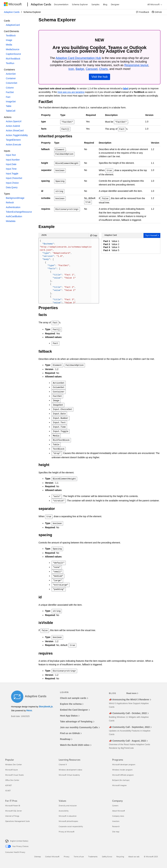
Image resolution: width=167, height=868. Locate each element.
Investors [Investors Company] (116, 821)
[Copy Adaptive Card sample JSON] (94, 235)
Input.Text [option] (11, 155)
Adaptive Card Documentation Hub (79, 58)
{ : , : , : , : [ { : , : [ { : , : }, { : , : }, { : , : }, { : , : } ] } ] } (66, 271)
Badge (80, 69)
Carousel (92, 69)
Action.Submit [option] (13, 126)
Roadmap (66, 739)
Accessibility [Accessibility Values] (64, 811)
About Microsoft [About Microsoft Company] (119, 811)
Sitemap (38, 857)
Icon (71, 69)
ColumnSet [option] (11, 83)
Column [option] (10, 88)
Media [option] (9, 45)
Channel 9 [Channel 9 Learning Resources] (63, 764)
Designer (115, 4)
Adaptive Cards (12, 12)
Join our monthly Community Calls (80, 727)
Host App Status (70, 716)
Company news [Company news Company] (118, 816)
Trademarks (93, 857)
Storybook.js (46, 707)
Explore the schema (72, 704)
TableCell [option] (11, 111)
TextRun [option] (10, 63)
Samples (95, 4)
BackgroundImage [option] (15, 198)
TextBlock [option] (11, 36)
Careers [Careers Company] (115, 806)
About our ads (134, 857)
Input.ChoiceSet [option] (14, 178)
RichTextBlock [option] (13, 59)
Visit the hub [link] (100, 77)
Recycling (120, 857)
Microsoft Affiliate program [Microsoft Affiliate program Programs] (123, 775)
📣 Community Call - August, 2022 (128, 741)
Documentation (61, 4)
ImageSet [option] (11, 102)
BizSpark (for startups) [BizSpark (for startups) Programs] (121, 780)
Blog (105, 4)
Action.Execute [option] (13, 145)
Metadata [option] (11, 221)
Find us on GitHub (71, 733)
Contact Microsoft (52, 857)
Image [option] (9, 40)
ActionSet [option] (11, 74)
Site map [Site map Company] (116, 832)
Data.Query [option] (12, 187)
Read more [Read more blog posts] (132, 693)
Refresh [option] (10, 203)
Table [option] (9, 106)
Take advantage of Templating (77, 722)
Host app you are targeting (72, 92)
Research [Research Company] (116, 826)
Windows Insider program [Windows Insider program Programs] (122, 770)
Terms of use (79, 857)
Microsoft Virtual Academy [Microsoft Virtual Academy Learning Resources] (69, 775)
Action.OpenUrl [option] (14, 121)
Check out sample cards (74, 698)
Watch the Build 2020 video (76, 745)
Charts (104, 69)
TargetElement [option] (13, 140)
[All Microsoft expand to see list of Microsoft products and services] (154, 4)
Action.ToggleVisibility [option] (17, 135)
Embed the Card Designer (75, 710)
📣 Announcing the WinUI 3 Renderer (130, 700)
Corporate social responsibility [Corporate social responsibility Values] (71, 826)
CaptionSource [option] (13, 54)
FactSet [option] (10, 92)
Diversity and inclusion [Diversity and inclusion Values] (68, 806)
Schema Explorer (80, 4)
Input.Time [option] (11, 169)
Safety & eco (107, 857)
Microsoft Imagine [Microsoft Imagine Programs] (119, 785)
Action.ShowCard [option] (15, 131)
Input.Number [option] (13, 160)
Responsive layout (137, 65)
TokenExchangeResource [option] (19, 212)
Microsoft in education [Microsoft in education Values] (68, 816)
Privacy (67, 857)
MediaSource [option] (13, 49)
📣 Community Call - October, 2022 (129, 713)
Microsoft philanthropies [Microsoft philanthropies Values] (68, 821)
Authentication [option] (13, 207)
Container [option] (11, 78)
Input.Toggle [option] (12, 174)
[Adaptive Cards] (41, 5)
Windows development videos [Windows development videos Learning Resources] (70, 770)
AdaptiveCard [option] (13, 25)
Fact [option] (8, 97)
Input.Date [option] (11, 164)
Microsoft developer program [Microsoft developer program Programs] (124, 764)
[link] (143, 12)
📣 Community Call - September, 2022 (130, 727)
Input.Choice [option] (12, 183)
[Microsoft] (15, 5)
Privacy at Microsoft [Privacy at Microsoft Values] (67, 832)
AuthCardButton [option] (14, 216)
